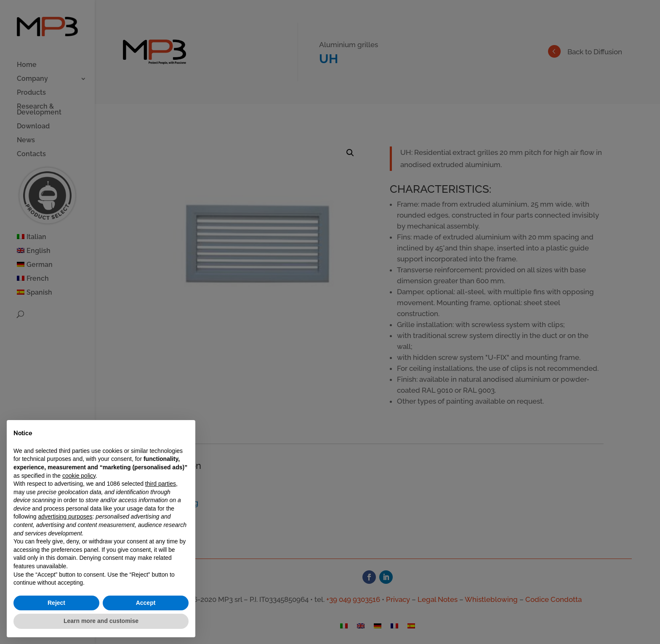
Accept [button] (146, 603)
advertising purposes (65, 516)
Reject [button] (56, 603)
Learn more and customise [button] (101, 621)
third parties (161, 484)
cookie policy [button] (79, 476)
